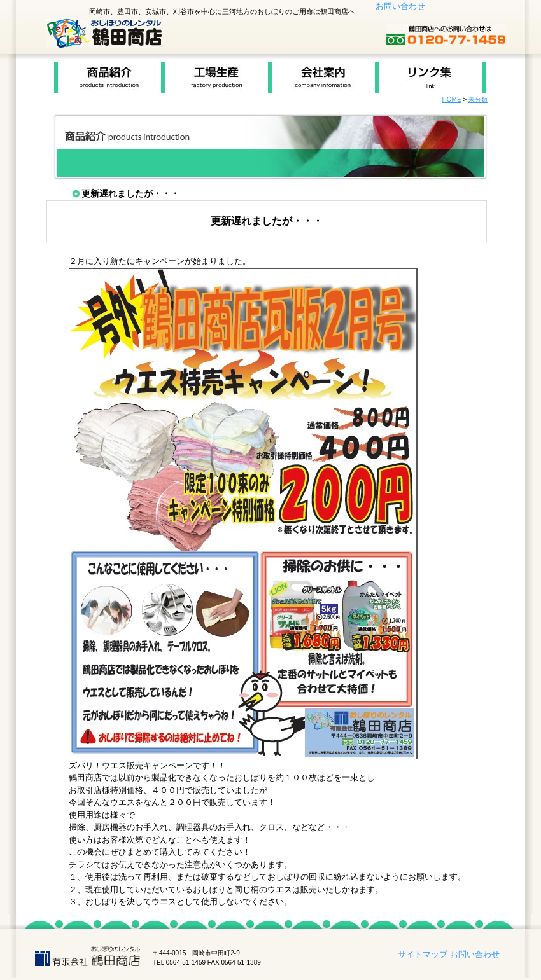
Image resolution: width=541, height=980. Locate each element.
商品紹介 (108, 78)
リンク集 (430, 78)
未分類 (478, 100)
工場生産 (214, 78)
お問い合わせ (400, 6)
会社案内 (321, 78)
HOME (452, 100)
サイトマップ (423, 954)
